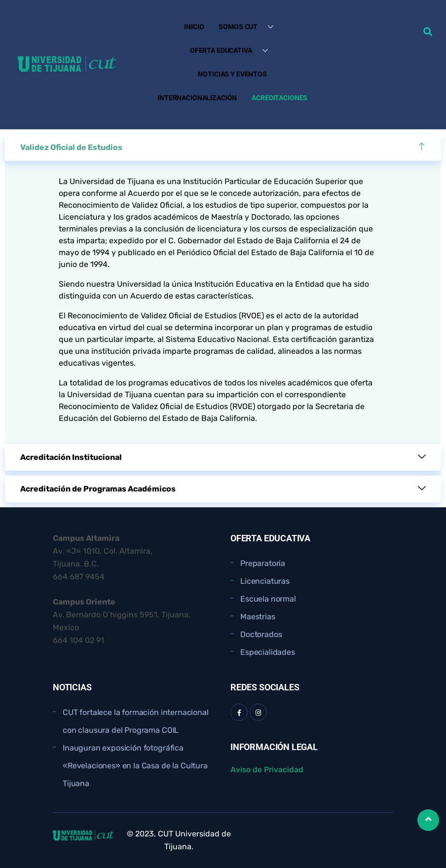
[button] (427, 31)
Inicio (194, 27)
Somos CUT (250, 27)
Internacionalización (197, 98)
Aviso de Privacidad (267, 770)
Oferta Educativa (233, 51)
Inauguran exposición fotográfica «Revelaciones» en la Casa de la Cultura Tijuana (135, 766)
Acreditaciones (279, 98)
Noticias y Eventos (232, 74)
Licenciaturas (265, 581)
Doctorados (261, 634)
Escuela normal (268, 599)
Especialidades (268, 652)
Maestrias (258, 617)
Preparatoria (263, 563)
